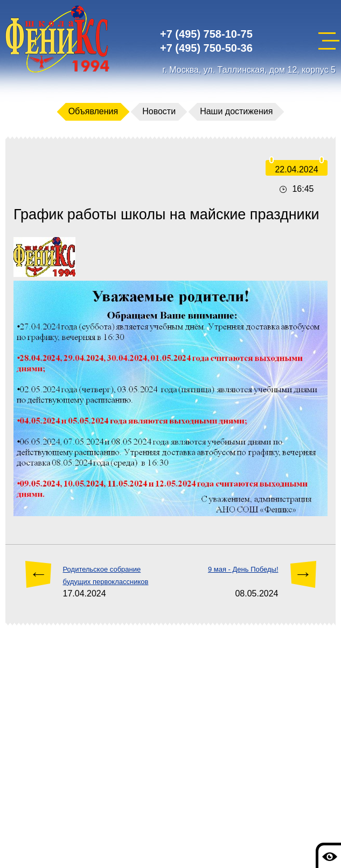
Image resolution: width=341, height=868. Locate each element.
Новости (159, 111)
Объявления (93, 111)
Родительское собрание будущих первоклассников (106, 575)
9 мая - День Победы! (243, 569)
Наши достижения (236, 111)
